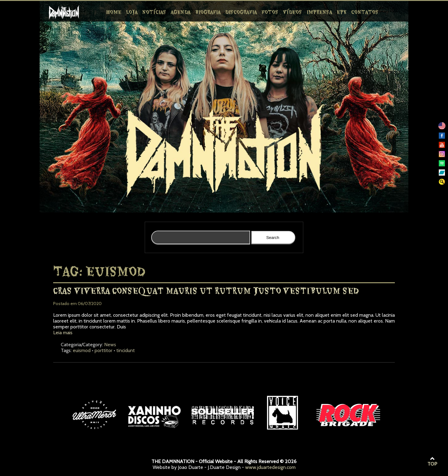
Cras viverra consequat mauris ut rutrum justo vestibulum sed (206, 290)
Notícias (154, 12)
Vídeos (293, 12)
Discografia (241, 12)
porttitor (137, 350)
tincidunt (159, 350)
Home (114, 12)
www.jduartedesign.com (270, 467)
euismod (115, 350)
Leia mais (63, 333)
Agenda (181, 12)
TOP (432, 462)
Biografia (208, 12)
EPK (342, 12)
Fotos (270, 12)
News (143, 345)
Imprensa (319, 12)
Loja (132, 12)
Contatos (365, 12)
